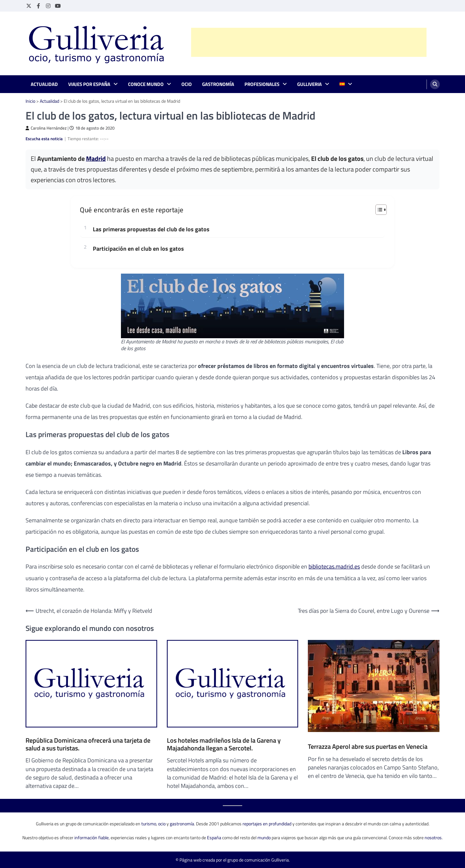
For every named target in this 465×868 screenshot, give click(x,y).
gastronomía (182, 824)
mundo (264, 837)
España (214, 837)
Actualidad (44, 84)
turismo (149, 824)
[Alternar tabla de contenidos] (378, 210)
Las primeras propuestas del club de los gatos (151, 229)
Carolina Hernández (46, 128)
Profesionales (262, 84)
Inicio (30, 101)
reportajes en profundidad (267, 824)
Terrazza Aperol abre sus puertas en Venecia (368, 747)
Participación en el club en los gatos (138, 249)
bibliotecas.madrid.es (334, 566)
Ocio (187, 84)
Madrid (96, 159)
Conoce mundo (146, 84)
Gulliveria (309, 84)
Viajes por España (89, 84)
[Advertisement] (309, 42)
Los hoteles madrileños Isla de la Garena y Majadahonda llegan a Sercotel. (224, 744)
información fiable (92, 837)
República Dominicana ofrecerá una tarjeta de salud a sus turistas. (88, 744)
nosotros (433, 837)
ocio (162, 824)
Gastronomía (218, 84)
